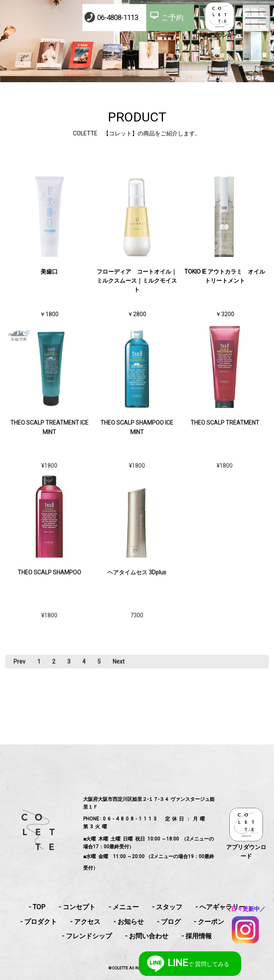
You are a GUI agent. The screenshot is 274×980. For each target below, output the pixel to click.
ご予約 (172, 17)
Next (119, 668)
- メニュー (124, 907)
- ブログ (169, 922)
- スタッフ (167, 907)
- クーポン (209, 922)
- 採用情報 (197, 936)
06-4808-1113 (118, 17)
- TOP (37, 907)
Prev (19, 668)
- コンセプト (77, 907)
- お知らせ (129, 922)
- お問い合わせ (147, 936)
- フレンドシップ (87, 936)
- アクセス (85, 922)
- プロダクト (38, 922)
